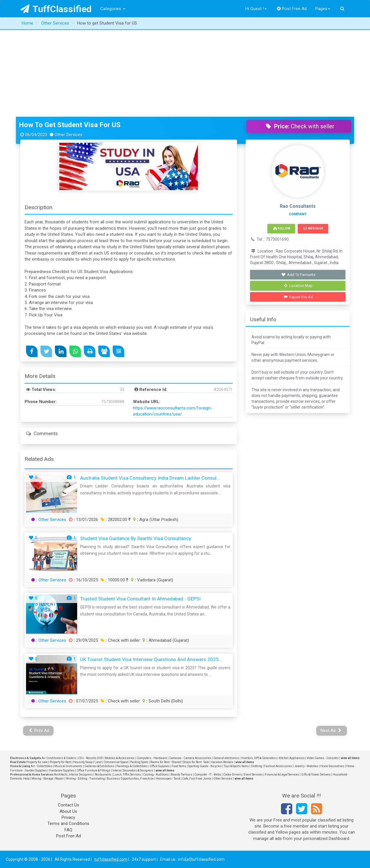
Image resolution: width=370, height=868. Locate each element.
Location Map (298, 286)
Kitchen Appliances (292, 758)
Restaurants (103, 775)
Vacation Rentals (222, 762)
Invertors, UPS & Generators (259, 758)
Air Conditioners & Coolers (59, 758)
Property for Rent (60, 762)
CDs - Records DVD (90, 758)
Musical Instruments (68, 766)
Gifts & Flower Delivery (316, 775)
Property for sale (37, 762)
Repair (60, 779)
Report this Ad (298, 297)
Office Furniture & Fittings (94, 770)
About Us (68, 811)
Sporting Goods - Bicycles (205, 766)
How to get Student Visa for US (70, 125)
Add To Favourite (298, 275)
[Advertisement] (185, 73)
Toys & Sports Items (236, 766)
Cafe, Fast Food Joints (197, 779)
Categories (113, 9)
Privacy (68, 817)
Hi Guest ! (256, 9)
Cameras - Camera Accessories (190, 758)
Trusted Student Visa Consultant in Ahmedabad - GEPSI (140, 599)
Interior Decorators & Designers (133, 770)
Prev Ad (39, 730)
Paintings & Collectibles (132, 766)
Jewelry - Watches (306, 766)
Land (98, 762)
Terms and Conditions (68, 824)
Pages (323, 9)
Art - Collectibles (41, 766)
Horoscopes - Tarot (168, 779)
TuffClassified (56, 9)
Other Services (52, 520)
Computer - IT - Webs (208, 775)
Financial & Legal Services (282, 775)
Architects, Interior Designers (73, 775)
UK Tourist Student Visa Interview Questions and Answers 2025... (151, 659)
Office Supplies (160, 766)
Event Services (253, 775)
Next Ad (331, 730)
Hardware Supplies (62, 770)
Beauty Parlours (182, 775)
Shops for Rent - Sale (196, 762)
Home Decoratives (332, 766)
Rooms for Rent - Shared (166, 762)
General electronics (226, 758)
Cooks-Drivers (233, 775)
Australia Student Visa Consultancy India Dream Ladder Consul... (150, 478)
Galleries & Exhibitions (99, 766)
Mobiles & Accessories (120, 758)
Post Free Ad (292, 9)
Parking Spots (139, 762)
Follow (282, 228)
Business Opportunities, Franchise (130, 779)
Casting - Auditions (156, 775)
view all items (350, 758)
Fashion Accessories (278, 766)
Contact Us (69, 805)
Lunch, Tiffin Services (127, 775)
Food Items (179, 766)
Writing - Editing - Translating (85, 779)
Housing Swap (83, 762)
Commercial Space (116, 762)
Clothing (257, 766)
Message (313, 228)
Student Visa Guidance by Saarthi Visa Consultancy (136, 538)
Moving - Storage (42, 779)
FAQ (68, 830)
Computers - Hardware (152, 758)
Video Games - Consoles (323, 758)
